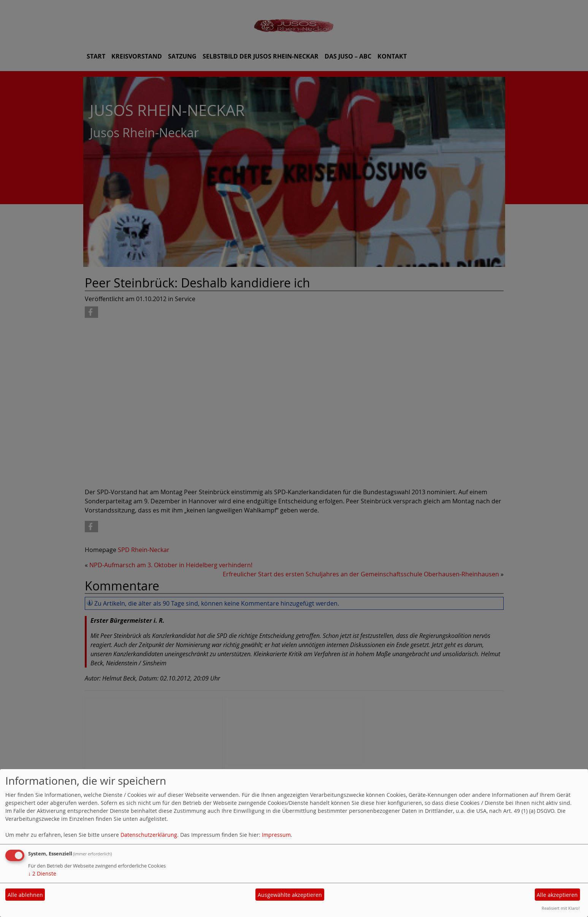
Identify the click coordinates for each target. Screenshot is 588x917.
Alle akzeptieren (557, 895)
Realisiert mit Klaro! (561, 908)
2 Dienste (42, 873)
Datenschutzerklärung (149, 835)
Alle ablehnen (25, 895)
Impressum (276, 835)
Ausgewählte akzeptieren (290, 895)
